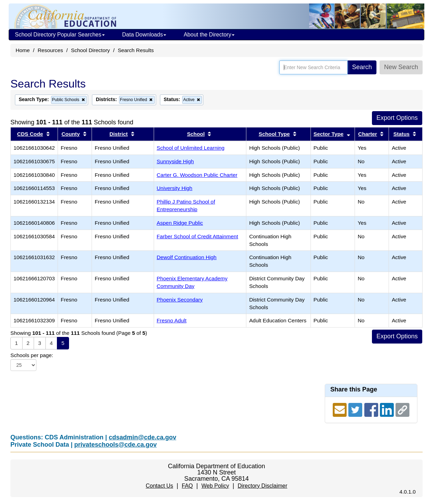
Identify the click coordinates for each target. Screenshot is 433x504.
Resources (50, 50)
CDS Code (30, 134)
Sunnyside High (175, 161)
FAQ (187, 486)
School (196, 134)
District (118, 134)
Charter (367, 134)
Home (23, 50)
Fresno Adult (172, 320)
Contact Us (159, 486)
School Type (274, 134)
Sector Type (329, 134)
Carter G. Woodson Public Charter (197, 175)
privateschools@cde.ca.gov (116, 445)
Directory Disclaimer (262, 486)
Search (362, 67)
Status (402, 134)
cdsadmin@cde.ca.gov (142, 437)
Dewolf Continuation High (187, 257)
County (71, 134)
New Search (401, 67)
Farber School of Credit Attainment (198, 236)
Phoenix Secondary (180, 300)
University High (175, 188)
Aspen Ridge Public (180, 223)
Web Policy (215, 486)
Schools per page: (32, 355)
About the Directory (209, 35)
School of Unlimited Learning (191, 148)
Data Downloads (144, 35)
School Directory (90, 50)
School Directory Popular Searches (60, 35)
